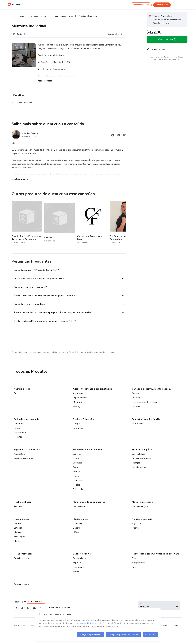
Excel (135, 558)
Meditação (78, 402)
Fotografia (78, 428)
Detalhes (19, 95)
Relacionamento (22, 558)
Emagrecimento (80, 558)
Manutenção (79, 506)
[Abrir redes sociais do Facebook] (113, 136)
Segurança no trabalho (25, 458)
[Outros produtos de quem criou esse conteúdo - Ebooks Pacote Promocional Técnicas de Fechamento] (27, 223)
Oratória (136, 407)
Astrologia (78, 393)
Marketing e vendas (142, 502)
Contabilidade (139, 454)
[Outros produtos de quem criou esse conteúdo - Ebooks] (60, 223)
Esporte (77, 563)
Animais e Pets (22, 389)
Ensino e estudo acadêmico (87, 450)
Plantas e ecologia (142, 519)
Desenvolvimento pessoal (145, 402)
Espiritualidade (80, 398)
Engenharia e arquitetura (27, 450)
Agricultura (137, 523)
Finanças (136, 463)
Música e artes (81, 519)
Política (77, 485)
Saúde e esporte (82, 554)
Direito (76, 458)
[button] (66, 270)
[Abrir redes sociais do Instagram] (125, 136)
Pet (16, 393)
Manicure (18, 532)
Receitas (18, 437)
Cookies (176, 626)
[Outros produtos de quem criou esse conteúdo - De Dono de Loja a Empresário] (125, 223)
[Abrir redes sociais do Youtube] (119, 136)
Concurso (77, 454)
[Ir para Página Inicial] (14, 4)
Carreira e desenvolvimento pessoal (151, 389)
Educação (77, 463)
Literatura (78, 480)
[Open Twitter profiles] (22, 608)
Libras (76, 476)
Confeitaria (19, 424)
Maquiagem (19, 537)
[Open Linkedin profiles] (28, 608)
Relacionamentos (23, 554)
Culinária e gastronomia (26, 419)
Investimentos (139, 467)
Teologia (77, 407)
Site (134, 567)
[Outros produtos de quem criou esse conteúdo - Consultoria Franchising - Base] (92, 223)
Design (76, 424)
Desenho (77, 528)
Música (76, 532)
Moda (17, 541)
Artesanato (78, 523)
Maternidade (138, 424)
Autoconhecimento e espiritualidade (92, 389)
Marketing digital (140, 506)
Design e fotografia (83, 419)
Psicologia (78, 489)
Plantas (136, 528)
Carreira (136, 393)
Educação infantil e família (146, 419)
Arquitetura (19, 454)
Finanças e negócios (143, 450)
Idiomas (77, 472)
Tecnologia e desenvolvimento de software (155, 554)
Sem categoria (22, 584)
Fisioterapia (78, 567)
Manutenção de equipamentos (89, 502)
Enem (76, 467)
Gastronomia (20, 432)
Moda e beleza (22, 519)
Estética (18, 528)
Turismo (18, 506)
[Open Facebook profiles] (16, 608)
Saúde (76, 571)
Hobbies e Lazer (22, 502)
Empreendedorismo (141, 458)
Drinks (17, 428)
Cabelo (17, 523)
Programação (138, 563)
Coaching (136, 398)
